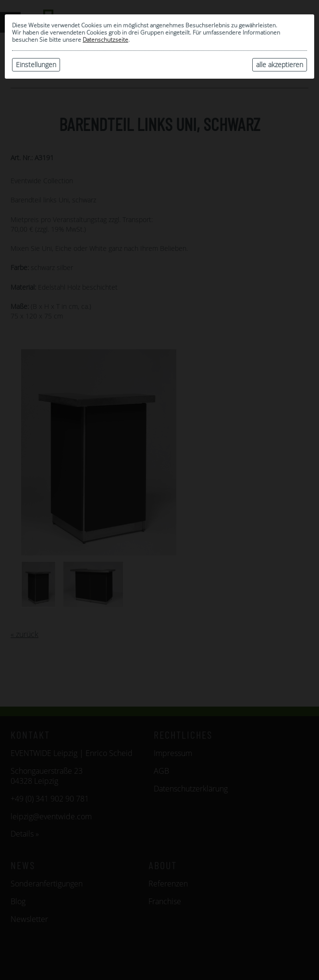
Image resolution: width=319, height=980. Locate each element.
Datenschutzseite (105, 40)
